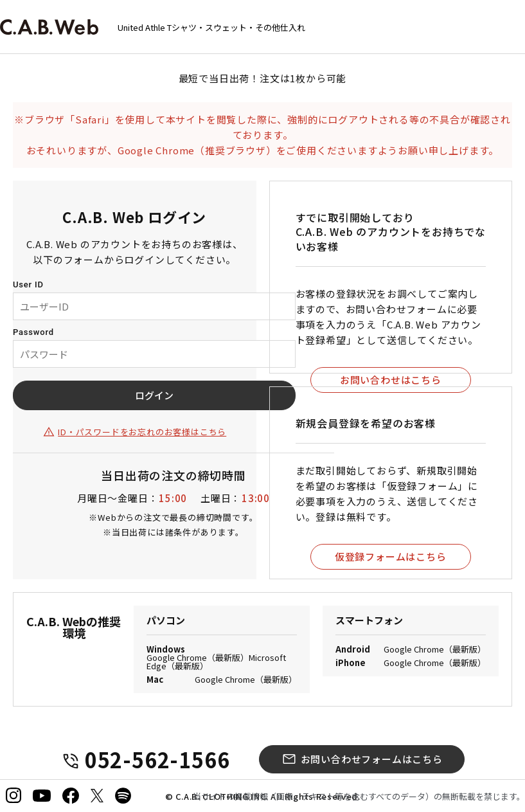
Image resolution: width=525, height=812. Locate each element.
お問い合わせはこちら (391, 380)
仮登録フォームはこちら (391, 556)
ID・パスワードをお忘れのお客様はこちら (142, 432)
